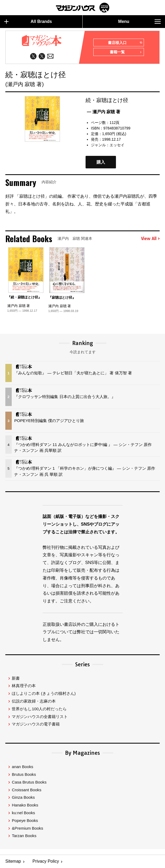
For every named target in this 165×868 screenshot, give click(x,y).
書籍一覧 (126, 52)
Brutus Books (24, 775)
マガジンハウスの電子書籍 (36, 724)
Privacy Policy (46, 861)
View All (150, 239)
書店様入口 (125, 43)
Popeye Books (25, 821)
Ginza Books (23, 798)
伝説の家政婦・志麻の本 (34, 701)
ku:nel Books (23, 813)
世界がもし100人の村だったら (39, 709)
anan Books (22, 767)
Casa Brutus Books (29, 782)
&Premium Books (27, 828)
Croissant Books (27, 790)
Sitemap (13, 861)
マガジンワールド (83, 8)
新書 (16, 678)
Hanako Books (25, 805)
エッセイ (117, 145)
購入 (101, 162)
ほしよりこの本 (44, 694)
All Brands (28, 22)
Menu (139, 22)
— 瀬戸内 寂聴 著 (104, 112)
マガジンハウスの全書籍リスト (40, 717)
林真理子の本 (24, 686)
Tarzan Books (24, 836)
